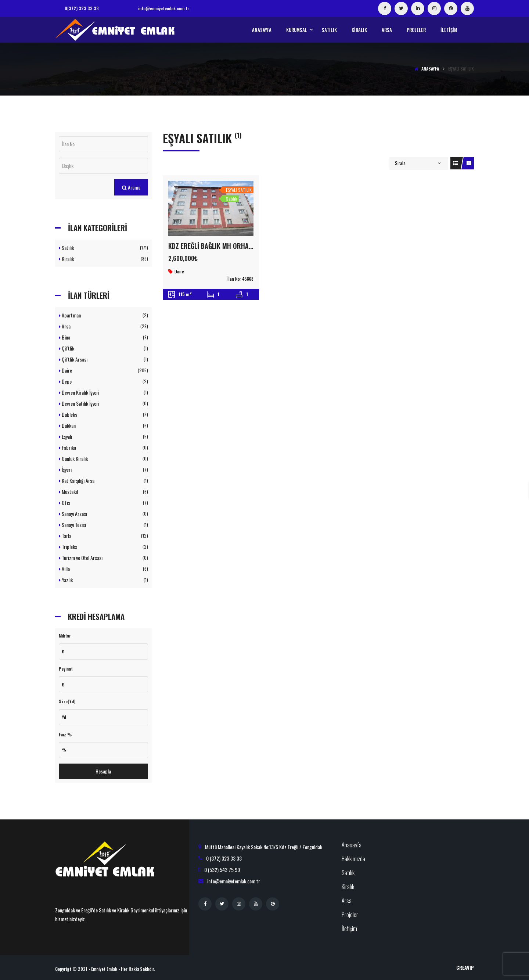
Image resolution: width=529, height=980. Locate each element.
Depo (103, 381)
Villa (103, 569)
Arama (131, 187)
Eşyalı (103, 436)
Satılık (103, 247)
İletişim (349, 929)
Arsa (103, 326)
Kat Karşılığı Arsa (103, 480)
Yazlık (103, 580)
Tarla (103, 536)
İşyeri (103, 469)
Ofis (103, 502)
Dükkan (103, 425)
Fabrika (103, 447)
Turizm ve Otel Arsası (103, 558)
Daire (103, 370)
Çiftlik (103, 348)
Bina (103, 337)
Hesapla (103, 771)
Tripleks (103, 547)
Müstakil (103, 491)
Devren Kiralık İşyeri (103, 392)
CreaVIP (465, 968)
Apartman (103, 315)
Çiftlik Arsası (103, 359)
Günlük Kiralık (103, 458)
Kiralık (103, 259)
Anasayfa (430, 69)
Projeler (350, 915)
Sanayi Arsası (103, 514)
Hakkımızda (353, 859)
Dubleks (103, 414)
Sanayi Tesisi (103, 525)
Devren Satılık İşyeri (103, 403)
